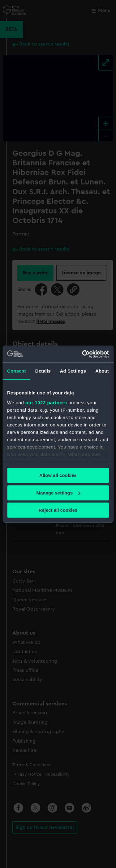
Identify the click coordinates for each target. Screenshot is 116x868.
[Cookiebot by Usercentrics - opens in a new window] (83, 354)
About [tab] (102, 371)
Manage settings (58, 493)
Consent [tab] (17, 371)
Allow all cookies (58, 475)
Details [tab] (43, 371)
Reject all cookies (58, 510)
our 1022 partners (46, 403)
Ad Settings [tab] (73, 371)
